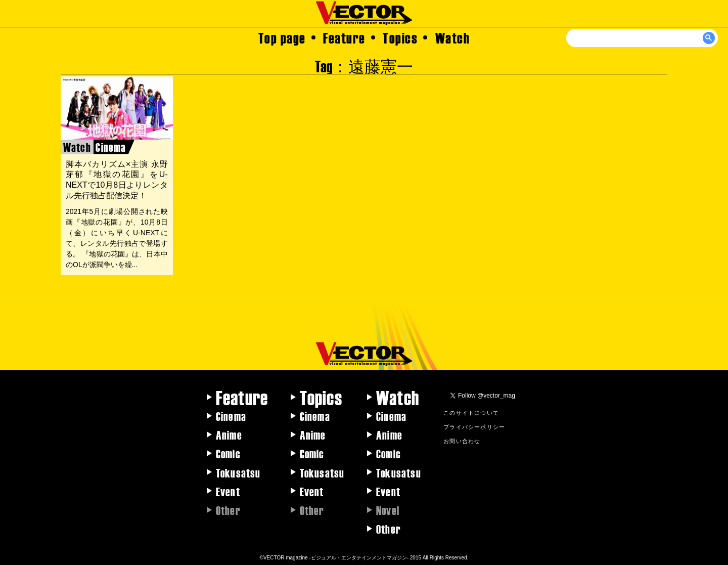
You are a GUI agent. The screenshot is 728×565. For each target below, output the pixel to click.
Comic (228, 453)
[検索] (643, 38)
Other (389, 529)
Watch (453, 37)
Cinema (231, 416)
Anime (229, 434)
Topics (400, 37)
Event (228, 491)
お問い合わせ (462, 441)
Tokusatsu (238, 472)
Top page (282, 37)
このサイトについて (471, 412)
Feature (344, 37)
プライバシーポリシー (474, 426)
